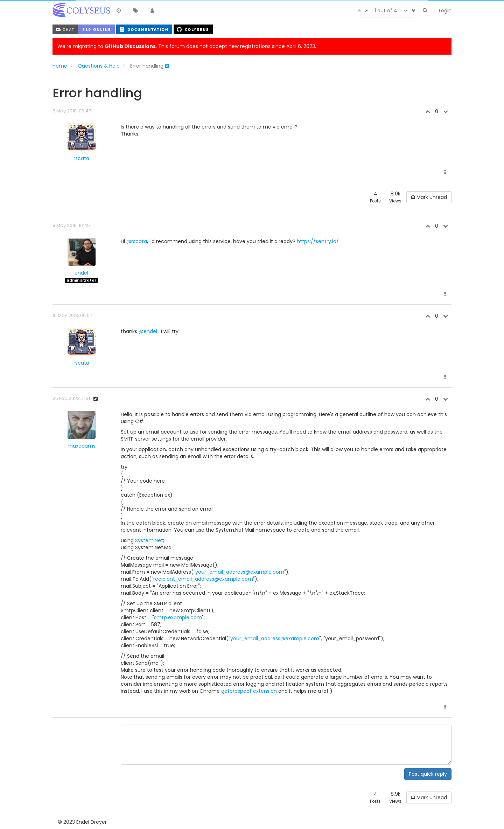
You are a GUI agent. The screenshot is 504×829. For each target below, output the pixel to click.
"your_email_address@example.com (239, 572)
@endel (148, 331)
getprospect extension (249, 691)
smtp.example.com (178, 617)
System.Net (149, 540)
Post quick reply (428, 774)
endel (81, 273)
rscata (81, 158)
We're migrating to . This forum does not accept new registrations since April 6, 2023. (187, 46)
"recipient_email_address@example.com (202, 579)
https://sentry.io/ (318, 241)
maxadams (82, 446)
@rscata (137, 241)
